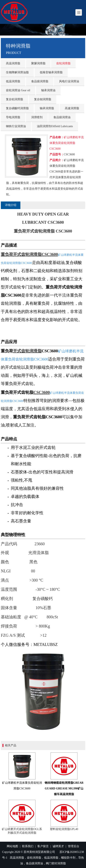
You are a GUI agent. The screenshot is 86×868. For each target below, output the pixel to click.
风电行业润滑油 (69, 81)
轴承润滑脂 (47, 108)
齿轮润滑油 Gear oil (18, 90)
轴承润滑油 (48, 90)
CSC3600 (42, 392)
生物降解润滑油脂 (17, 72)
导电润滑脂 (13, 117)
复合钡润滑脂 (43, 99)
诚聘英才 (58, 846)
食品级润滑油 (62, 117)
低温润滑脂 (13, 81)
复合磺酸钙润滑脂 (17, 108)
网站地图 (12, 846)
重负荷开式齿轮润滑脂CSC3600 (29, 254)
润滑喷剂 (37, 117)
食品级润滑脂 (40, 81)
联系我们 (28, 846)
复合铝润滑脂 (14, 99)
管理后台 (74, 846)
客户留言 (43, 846)
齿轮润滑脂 (63, 63)
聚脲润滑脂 (38, 63)
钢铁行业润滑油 (16, 126)
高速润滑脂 (72, 108)
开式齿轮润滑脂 (27, 351)
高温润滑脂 (13, 63)
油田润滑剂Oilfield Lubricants (55, 126)
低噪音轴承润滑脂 (51, 72)
